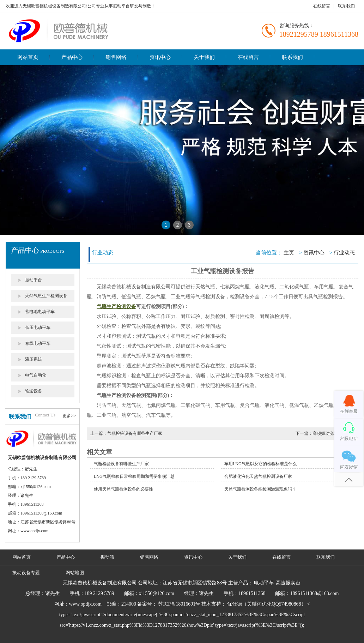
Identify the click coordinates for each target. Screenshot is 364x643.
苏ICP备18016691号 (179, 604)
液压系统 (34, 359)
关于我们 (204, 57)
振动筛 (107, 557)
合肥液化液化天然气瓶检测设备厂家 (258, 476)
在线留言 (322, 6)
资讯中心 (160, 57)
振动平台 (34, 280)
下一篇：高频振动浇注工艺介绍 (325, 433)
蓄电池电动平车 (40, 312)
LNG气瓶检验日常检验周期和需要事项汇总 (134, 476)
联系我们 (346, 6)
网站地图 (75, 573)
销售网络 (116, 57)
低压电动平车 (38, 327)
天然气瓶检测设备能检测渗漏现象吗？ (260, 489)
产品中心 (72, 57)
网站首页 (28, 57)
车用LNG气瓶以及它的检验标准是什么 (260, 464)
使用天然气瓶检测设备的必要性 (123, 489)
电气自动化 (36, 375)
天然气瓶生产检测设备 (46, 296)
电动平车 (264, 583)
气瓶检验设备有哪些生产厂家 (121, 464)
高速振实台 (288, 583)
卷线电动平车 (38, 343)
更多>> (69, 416)
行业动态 (344, 253)
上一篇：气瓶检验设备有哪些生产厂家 (126, 433)
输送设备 (34, 391)
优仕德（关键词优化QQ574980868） (266, 604)
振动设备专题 (26, 573)
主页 (289, 253)
